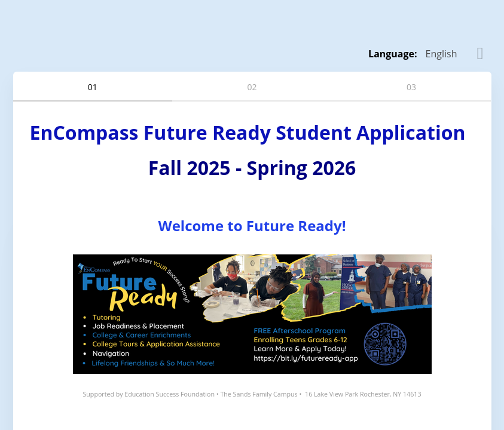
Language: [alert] (393, 54)
